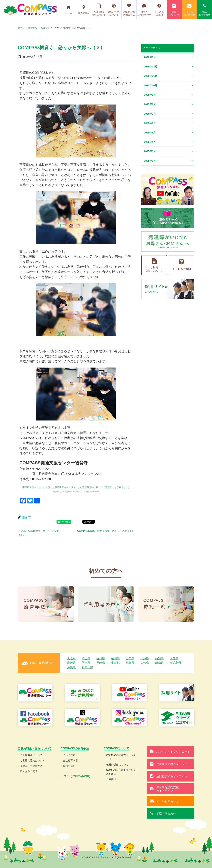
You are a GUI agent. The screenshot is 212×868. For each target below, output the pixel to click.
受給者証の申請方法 (31, 766)
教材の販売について (117, 765)
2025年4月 (150, 142)
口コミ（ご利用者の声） (76, 776)
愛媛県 (71, 663)
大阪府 (71, 658)
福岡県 (115, 658)
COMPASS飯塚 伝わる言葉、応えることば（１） (106, 531)
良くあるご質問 (29, 771)
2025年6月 (150, 123)
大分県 (174, 658)
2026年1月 (150, 57)
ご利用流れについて (154, 265)
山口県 (130, 658)
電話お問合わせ (204, 10)
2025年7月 (150, 114)
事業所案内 (84, 10)
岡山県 (86, 658)
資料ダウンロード (174, 10)
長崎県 (101, 663)
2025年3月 (150, 151)
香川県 (101, 658)
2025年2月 (150, 161)
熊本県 (86, 663)
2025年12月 (151, 67)
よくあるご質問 (159, 10)
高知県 (159, 658)
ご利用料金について (31, 755)
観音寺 (26, 517)
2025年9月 (150, 95)
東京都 (115, 663)
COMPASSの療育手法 (129, 10)
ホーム (69, 10)
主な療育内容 (70, 760)
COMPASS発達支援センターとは (122, 757)
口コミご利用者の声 (144, 10)
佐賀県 (145, 663)
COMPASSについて (114, 10)
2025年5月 (150, 133)
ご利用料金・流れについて (35, 748)
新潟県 (159, 663)
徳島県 (130, 663)
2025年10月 (151, 85)
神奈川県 (87, 667)
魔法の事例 (69, 766)
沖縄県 (71, 667)
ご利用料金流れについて (99, 10)
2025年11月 (151, 76)
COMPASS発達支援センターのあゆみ (122, 772)
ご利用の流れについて (33, 760)
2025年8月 (150, 104)
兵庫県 (145, 658)
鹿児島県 (175, 663)
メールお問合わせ (189, 10)
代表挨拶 (111, 779)
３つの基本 (69, 755)
